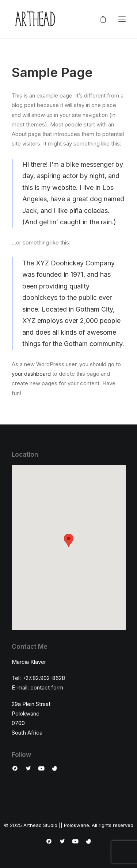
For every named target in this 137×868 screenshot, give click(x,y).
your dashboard (31, 374)
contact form (47, 687)
